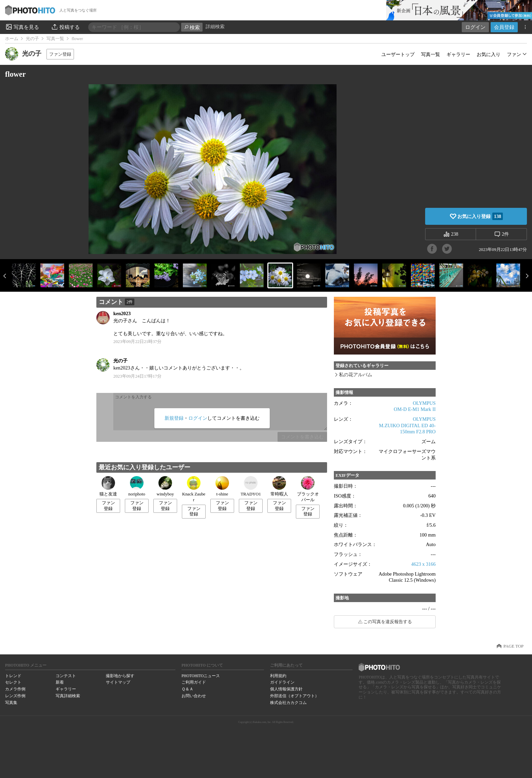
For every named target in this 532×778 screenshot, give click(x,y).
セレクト (13, 682)
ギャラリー (458, 54)
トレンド (13, 676)
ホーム (12, 39)
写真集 (11, 703)
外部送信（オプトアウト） (294, 696)
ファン (514, 54)
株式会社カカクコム (288, 703)
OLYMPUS (424, 403)
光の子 (32, 39)
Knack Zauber (194, 489)
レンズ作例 (15, 696)
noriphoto (137, 486)
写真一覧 (55, 39)
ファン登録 (60, 54)
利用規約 (278, 676)
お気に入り (489, 54)
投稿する (65, 27)
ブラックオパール (308, 489)
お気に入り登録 (480, 216)
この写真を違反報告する (388, 622)
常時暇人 (279, 486)
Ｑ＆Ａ (187, 689)
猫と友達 (108, 486)
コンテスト (66, 676)
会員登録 (504, 27)
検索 (192, 27)
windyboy (165, 486)
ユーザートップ (398, 54)
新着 (60, 682)
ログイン (475, 27)
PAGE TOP (514, 646)
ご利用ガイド (194, 682)
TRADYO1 (251, 486)
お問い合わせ (194, 696)
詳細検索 (215, 27)
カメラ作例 (15, 689)
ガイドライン (282, 682)
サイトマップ (118, 682)
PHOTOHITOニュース (201, 676)
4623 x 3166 (423, 564)
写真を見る (22, 27)
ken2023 (122, 313)
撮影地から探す (120, 676)
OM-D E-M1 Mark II (415, 409)
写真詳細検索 (68, 696)
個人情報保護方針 (286, 689)
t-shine (222, 486)
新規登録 (174, 418)
